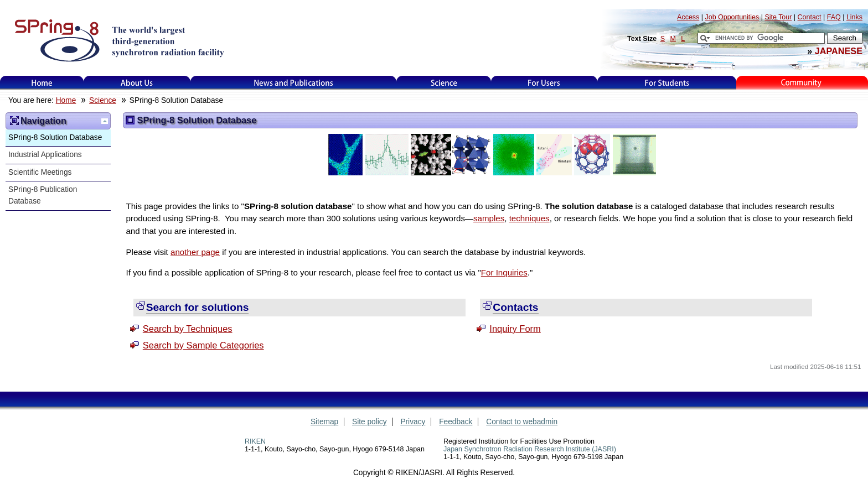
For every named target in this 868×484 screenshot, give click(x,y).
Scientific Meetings (40, 172)
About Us (137, 83)
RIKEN (255, 441)
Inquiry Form (515, 329)
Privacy (413, 422)
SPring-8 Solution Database (55, 137)
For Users (544, 83)
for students (667, 83)
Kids (802, 83)
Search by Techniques (188, 329)
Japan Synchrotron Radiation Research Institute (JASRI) (530, 449)
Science (444, 83)
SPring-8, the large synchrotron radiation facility (118, 40)
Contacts (515, 307)
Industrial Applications (45, 155)
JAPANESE (839, 51)
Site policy (370, 422)
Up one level (105, 121)
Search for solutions (198, 307)
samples (489, 218)
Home (42, 83)
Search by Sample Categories (203, 345)
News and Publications (293, 83)
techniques (529, 218)
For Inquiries (504, 272)
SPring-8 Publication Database (43, 195)
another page (195, 252)
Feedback (456, 422)
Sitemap (324, 422)
